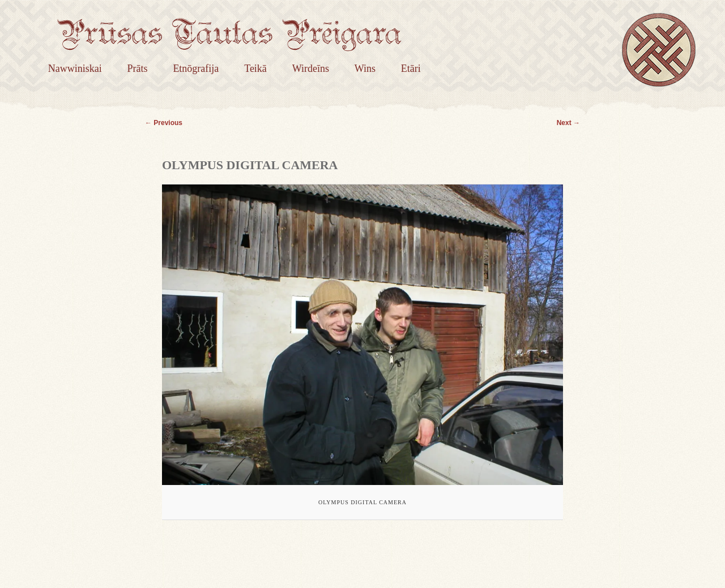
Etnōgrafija (196, 68)
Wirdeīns (311, 68)
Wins (365, 68)
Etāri (411, 68)
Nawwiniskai (75, 68)
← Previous (164, 123)
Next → (568, 123)
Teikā (255, 68)
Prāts (138, 68)
